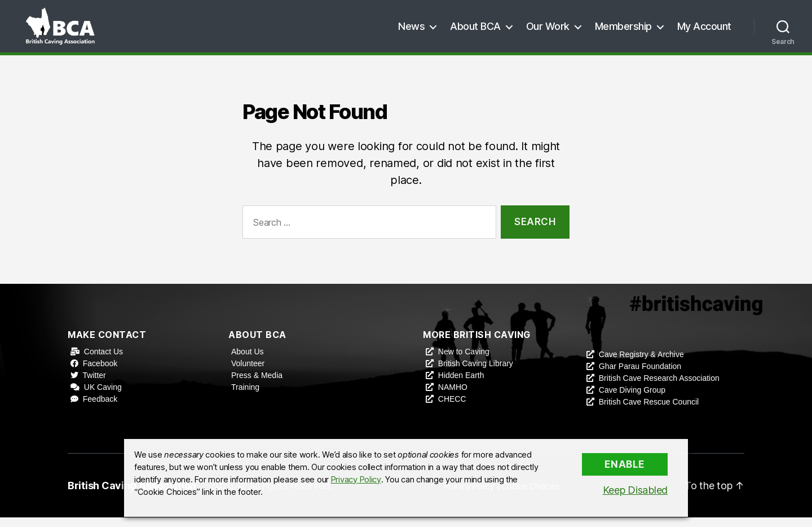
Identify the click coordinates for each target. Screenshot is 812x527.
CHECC (452, 409)
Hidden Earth (461, 385)
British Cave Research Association (659, 388)
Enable (625, 464)
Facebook (100, 373)
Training (245, 397)
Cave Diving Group (632, 399)
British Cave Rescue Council (649, 411)
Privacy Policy (356, 480)
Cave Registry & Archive (641, 364)
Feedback (100, 409)
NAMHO (453, 397)
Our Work (548, 31)
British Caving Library (476, 373)
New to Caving (464, 361)
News (411, 31)
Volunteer (248, 373)
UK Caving (103, 397)
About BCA (475, 31)
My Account (704, 31)
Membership (623, 31)
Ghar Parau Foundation (640, 376)
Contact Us (103, 361)
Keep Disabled (636, 490)
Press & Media (257, 385)
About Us (248, 361)
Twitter (94, 385)
